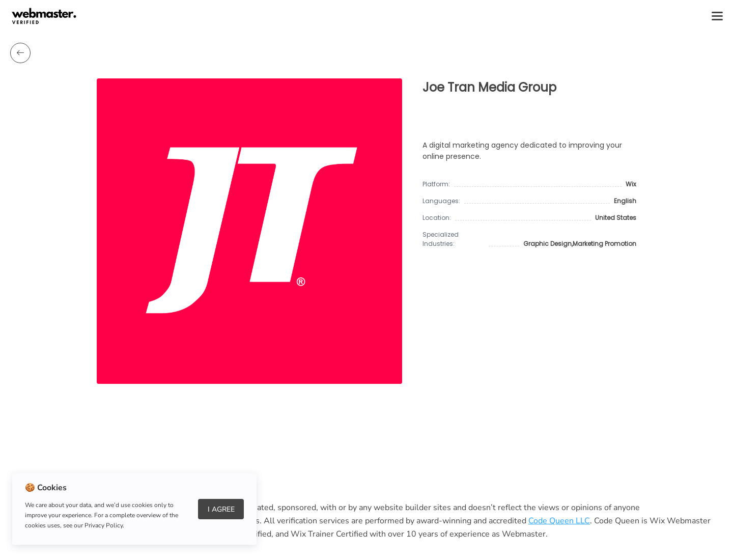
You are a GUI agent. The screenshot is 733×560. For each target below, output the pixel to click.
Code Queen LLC (559, 521)
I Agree (221, 509)
